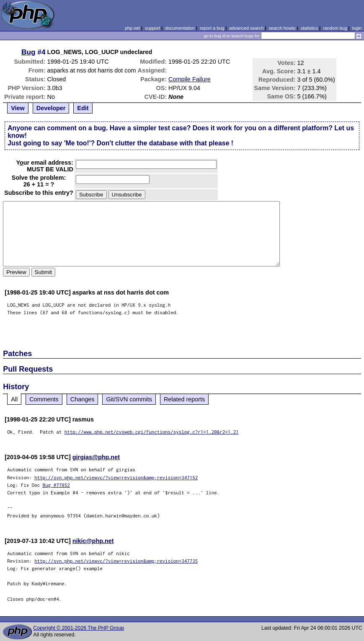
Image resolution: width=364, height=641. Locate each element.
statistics (309, 28)
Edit (83, 108)
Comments (44, 399)
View (18, 108)
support (152, 28)
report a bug (212, 28)
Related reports (184, 399)
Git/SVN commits (129, 399)
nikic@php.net (93, 541)
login (357, 28)
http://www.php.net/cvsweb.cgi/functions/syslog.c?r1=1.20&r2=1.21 (152, 432)
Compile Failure (190, 79)
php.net (132, 28)
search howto (282, 28)
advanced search (246, 28)
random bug (335, 28)
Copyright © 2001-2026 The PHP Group (79, 628)
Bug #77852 (56, 485)
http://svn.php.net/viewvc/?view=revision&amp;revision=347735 (116, 561)
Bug (28, 52)
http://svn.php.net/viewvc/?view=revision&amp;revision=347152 (116, 477)
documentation (180, 28)
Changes (83, 399)
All (14, 399)
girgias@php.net (96, 457)
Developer (51, 108)
